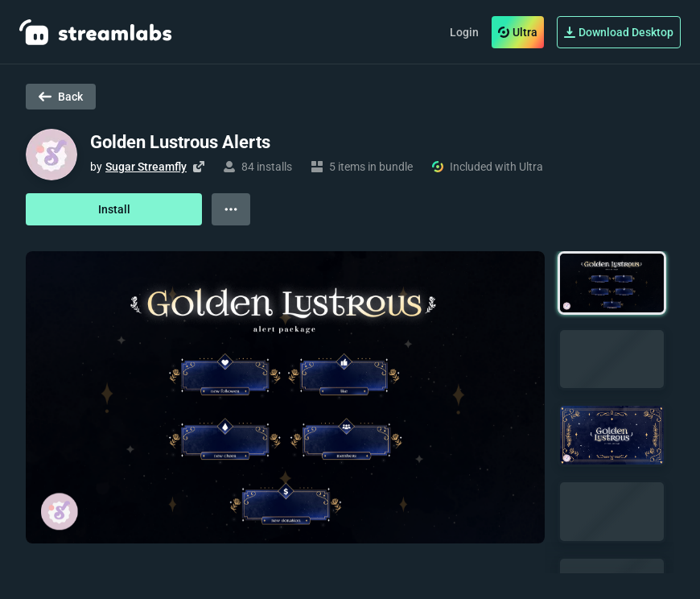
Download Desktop (619, 32)
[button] (612, 283)
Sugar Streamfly (146, 167)
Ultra (518, 32)
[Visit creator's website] (199, 167)
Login (464, 32)
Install (114, 209)
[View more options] (231, 209)
